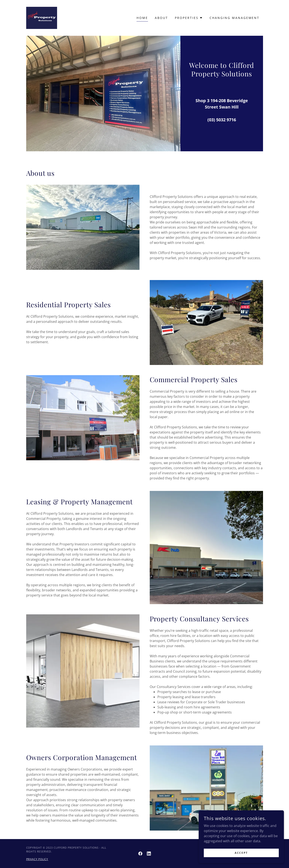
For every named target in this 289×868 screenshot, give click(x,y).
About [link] (161, 18)
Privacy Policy (37, 859)
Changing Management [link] (235, 18)
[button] (189, 18)
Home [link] (142, 18)
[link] (42, 17)
